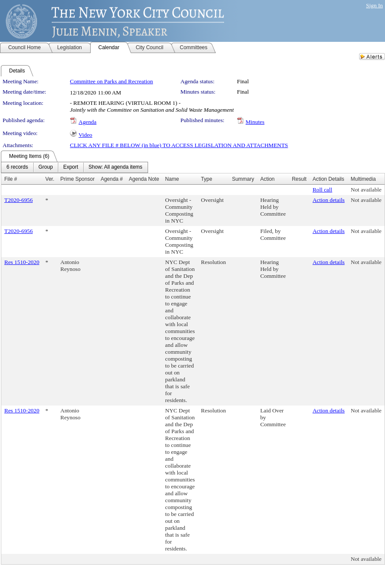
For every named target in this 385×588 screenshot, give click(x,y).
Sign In (374, 5)
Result (299, 179)
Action (267, 179)
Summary (243, 179)
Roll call (322, 190)
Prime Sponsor (77, 179)
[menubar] (74, 167)
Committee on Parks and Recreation (111, 81)
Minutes (255, 122)
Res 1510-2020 (22, 262)
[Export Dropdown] (71, 167)
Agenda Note (144, 179)
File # (11, 179)
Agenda (87, 122)
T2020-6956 (19, 200)
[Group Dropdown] (46, 167)
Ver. (50, 179)
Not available (366, 190)
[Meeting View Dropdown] (115, 167)
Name (172, 179)
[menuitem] (17, 167)
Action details (328, 200)
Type (207, 179)
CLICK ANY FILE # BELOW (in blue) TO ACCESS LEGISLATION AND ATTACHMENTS (179, 145)
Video (85, 135)
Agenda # (112, 179)
